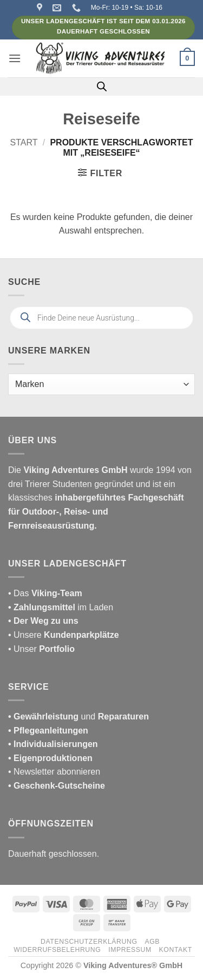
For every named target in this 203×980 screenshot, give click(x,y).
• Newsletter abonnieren (54, 772)
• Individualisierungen (53, 744)
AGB (152, 942)
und (78, 716)
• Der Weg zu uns (43, 621)
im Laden (61, 607)
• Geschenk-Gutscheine (57, 786)
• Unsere (26, 635)
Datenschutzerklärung (89, 942)
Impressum (130, 950)
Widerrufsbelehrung (57, 950)
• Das (45, 593)
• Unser (41, 649)
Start (24, 142)
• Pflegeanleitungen (48, 731)
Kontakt (176, 950)
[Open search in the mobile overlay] (102, 86)
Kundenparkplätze (81, 635)
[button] (15, 58)
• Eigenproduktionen (50, 758)
